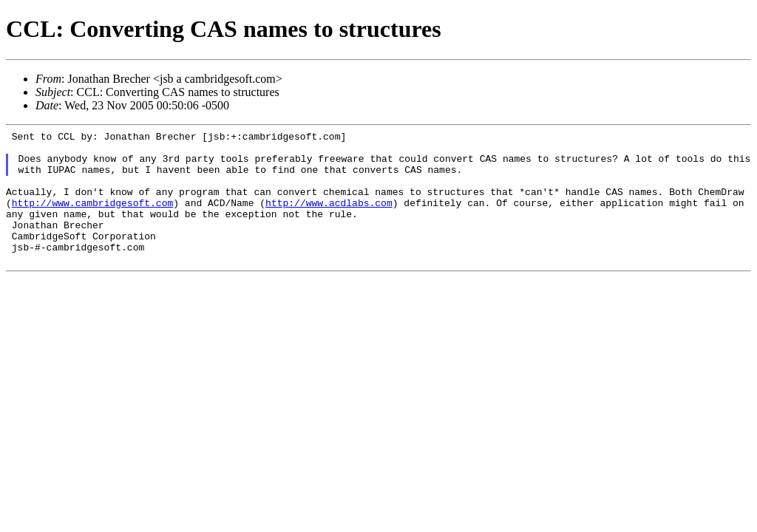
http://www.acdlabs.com (329, 218)
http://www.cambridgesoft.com (92, 218)
